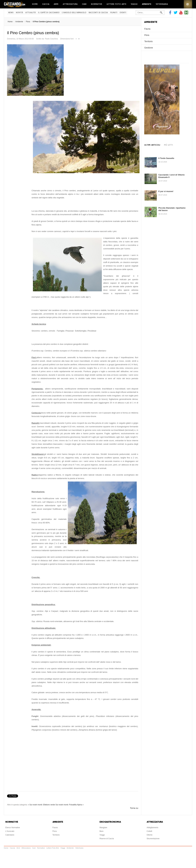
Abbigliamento (153, 828)
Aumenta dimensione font (79, 38)
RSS (188, 4)
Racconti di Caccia (98, 13)
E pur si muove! (166, 191)
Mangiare (103, 828)
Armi (56, 4)
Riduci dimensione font (76, 38)
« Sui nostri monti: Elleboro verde (41, 805)
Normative (97, 4)
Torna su (134, 808)
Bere (101, 831)
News (11, 13)
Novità (19, 13)
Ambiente (147, 4)
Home (35, 4)
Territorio (148, 41)
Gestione (149, 48)
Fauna (147, 29)
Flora (28, 22)
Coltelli (149, 831)
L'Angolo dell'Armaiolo (74, 13)
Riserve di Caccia (107, 839)
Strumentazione (153, 839)
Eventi (123, 13)
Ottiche (150, 835)
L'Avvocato (10, 831)
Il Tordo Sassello (166, 158)
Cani (84, 4)
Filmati (114, 13)
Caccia (46, 4)
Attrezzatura (70, 4)
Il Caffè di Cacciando (49, 13)
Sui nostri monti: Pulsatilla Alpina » (69, 805)
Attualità (31, 13)
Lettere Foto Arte (116, 4)
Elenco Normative (13, 828)
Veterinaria (162, 4)
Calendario (10, 835)
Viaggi (134, 4)
